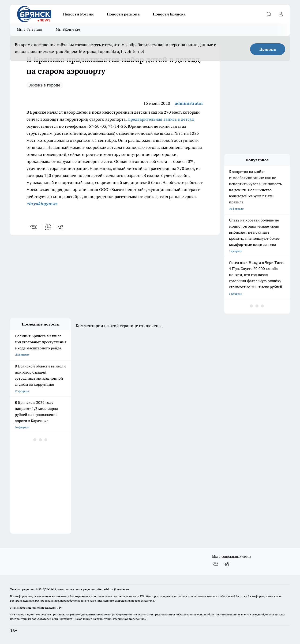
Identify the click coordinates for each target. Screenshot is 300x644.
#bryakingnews (42, 204)
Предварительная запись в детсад (161, 119)
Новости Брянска (169, 14)
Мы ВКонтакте (68, 29)
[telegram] (62, 227)
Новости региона (123, 14)
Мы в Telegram (30, 29)
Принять (268, 49)
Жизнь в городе (45, 85)
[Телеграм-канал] (227, 564)
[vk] (34, 227)
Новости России (78, 14)
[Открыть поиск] (269, 14)
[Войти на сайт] (281, 14)
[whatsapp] (48, 227)
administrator (189, 103)
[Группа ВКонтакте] (215, 564)
